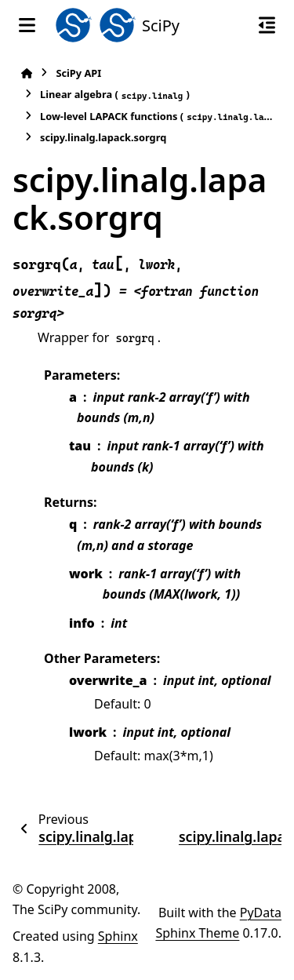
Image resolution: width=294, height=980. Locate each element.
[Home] (27, 73)
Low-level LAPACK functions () (156, 117)
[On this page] (267, 25)
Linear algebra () (115, 95)
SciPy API (78, 73)
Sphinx (118, 936)
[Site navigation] (27, 25)
